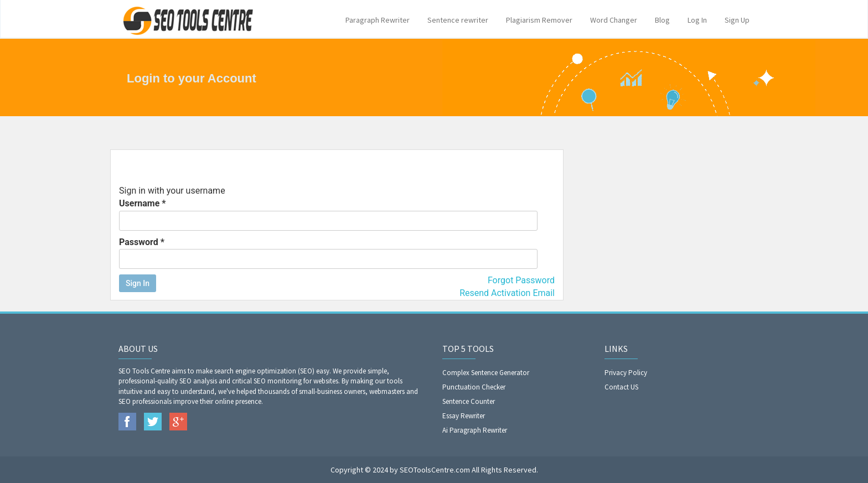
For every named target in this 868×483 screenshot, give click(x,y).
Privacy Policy (626, 373)
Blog (662, 20)
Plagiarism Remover (539, 20)
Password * (328, 253)
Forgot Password (521, 280)
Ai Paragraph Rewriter (475, 430)
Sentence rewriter (458, 20)
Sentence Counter (469, 401)
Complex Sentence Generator (486, 373)
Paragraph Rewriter (378, 20)
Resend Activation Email (507, 293)
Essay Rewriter (464, 416)
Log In (697, 20)
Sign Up (737, 20)
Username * (328, 214)
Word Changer (614, 20)
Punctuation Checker (474, 387)
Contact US (621, 387)
